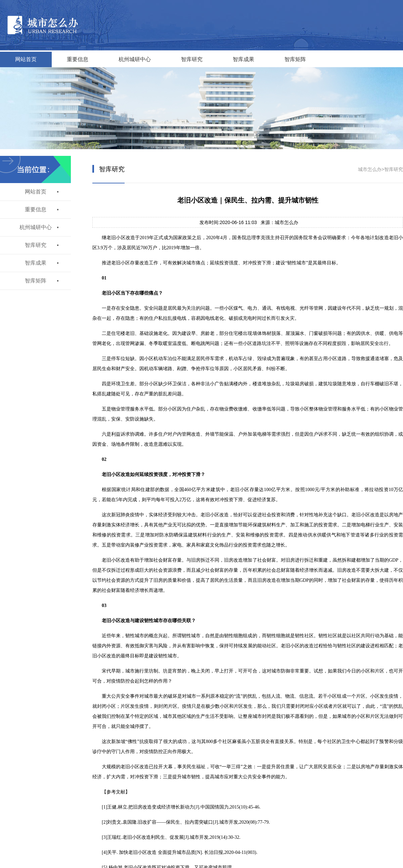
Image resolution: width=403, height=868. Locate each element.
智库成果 (243, 59)
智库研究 (192, 59)
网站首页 (26, 59)
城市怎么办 (370, 169)
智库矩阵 (295, 59)
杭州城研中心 (135, 59)
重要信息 (78, 59)
